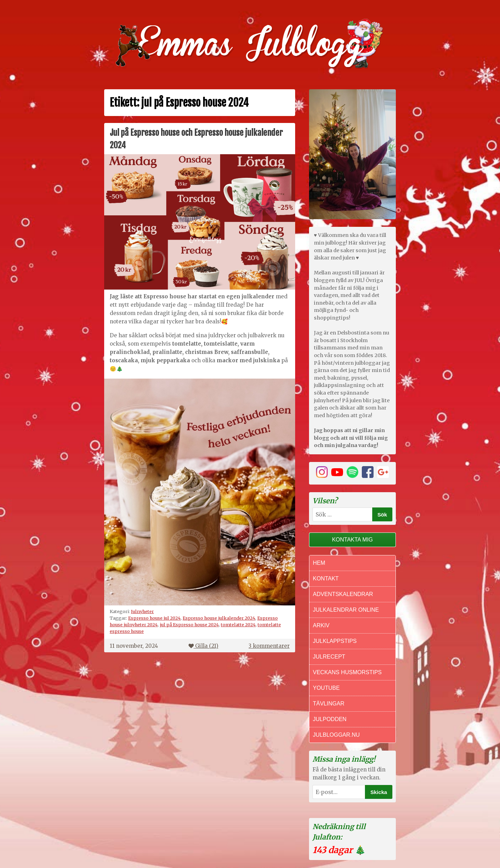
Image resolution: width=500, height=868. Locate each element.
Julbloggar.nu (336, 735)
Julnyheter (142, 611)
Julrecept (329, 657)
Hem (319, 563)
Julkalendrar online (346, 610)
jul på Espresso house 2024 (189, 625)
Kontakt (326, 578)
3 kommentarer (269, 646)
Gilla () (203, 646)
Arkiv (321, 625)
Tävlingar (329, 704)
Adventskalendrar (343, 594)
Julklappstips (335, 641)
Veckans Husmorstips (347, 672)
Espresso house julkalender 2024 (219, 618)
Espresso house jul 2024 (154, 618)
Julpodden (330, 719)
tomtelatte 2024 (238, 625)
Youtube (326, 688)
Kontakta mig (352, 540)
